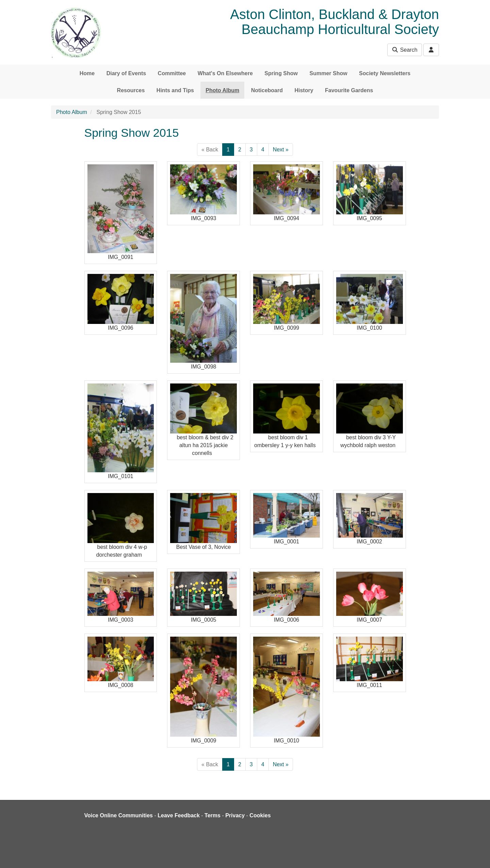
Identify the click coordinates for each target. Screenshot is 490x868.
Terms (213, 815)
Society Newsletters (385, 73)
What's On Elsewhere (225, 73)
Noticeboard (267, 90)
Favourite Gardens (349, 90)
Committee (172, 73)
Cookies (260, 815)
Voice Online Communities (119, 815)
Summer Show (328, 73)
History (304, 90)
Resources (131, 90)
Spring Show (281, 73)
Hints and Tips (175, 90)
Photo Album (222, 90)
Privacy (235, 815)
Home (87, 73)
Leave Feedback (179, 815)
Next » (281, 150)
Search (404, 50)
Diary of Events (126, 73)
